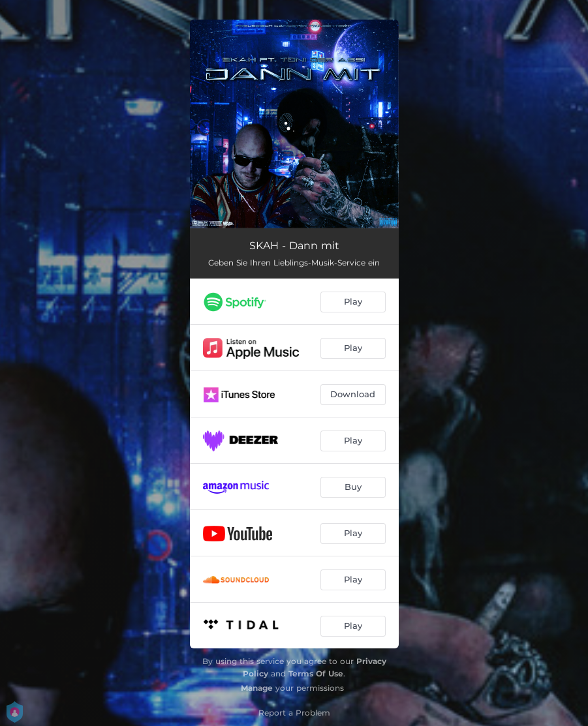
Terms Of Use (316, 673)
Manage (257, 688)
